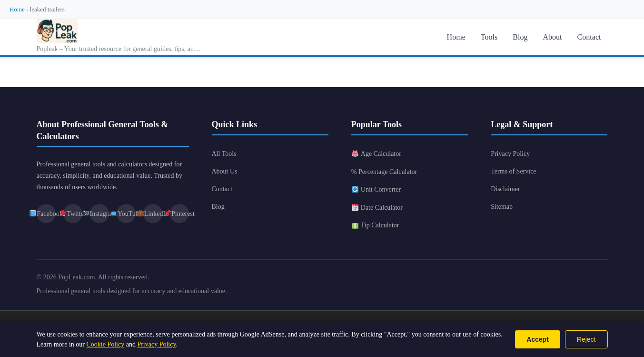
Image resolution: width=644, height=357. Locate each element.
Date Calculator (377, 208)
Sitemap (502, 207)
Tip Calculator (376, 225)
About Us (225, 171)
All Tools (224, 154)
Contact (589, 37)
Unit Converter (376, 189)
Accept (538, 339)
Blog (520, 37)
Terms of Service (513, 171)
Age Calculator (376, 154)
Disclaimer (505, 189)
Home (17, 9)
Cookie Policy (105, 344)
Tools (489, 37)
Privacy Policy (510, 154)
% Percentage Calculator (384, 172)
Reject (586, 339)
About (553, 37)
